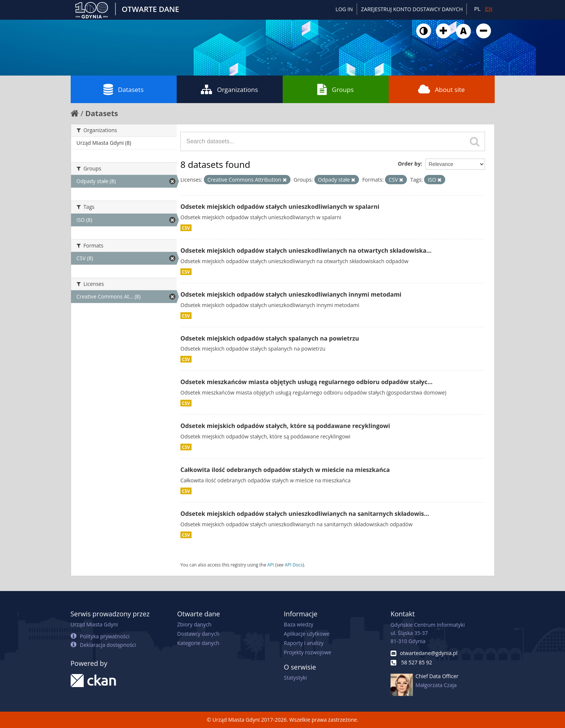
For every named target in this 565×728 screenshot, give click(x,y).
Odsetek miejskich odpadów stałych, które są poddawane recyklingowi (285, 426)
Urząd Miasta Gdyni (94, 624)
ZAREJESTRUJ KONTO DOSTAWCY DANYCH (412, 9)
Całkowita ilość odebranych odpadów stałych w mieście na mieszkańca (285, 470)
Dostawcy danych (198, 634)
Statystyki (295, 678)
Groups (335, 89)
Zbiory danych (194, 624)
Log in (344, 9)
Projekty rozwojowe (308, 652)
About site (441, 89)
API (271, 565)
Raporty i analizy (304, 643)
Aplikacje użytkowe (307, 634)
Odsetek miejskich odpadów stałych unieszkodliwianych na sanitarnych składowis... (305, 514)
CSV (186, 228)
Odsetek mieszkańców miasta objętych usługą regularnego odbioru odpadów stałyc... (306, 382)
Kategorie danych (198, 643)
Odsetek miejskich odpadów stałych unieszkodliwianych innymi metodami (291, 294)
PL (477, 9)
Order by (409, 164)
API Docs (293, 565)
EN (489, 9)
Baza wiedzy (298, 624)
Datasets (123, 89)
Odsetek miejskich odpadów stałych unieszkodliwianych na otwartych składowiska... (306, 250)
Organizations (229, 89)
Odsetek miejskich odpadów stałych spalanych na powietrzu (270, 338)
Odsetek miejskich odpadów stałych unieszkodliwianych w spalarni (280, 207)
